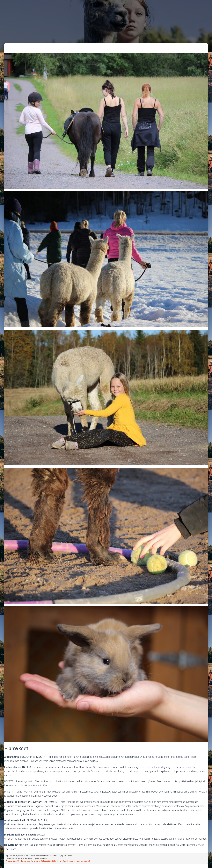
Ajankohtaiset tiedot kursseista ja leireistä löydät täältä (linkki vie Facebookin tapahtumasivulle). (48, 861)
